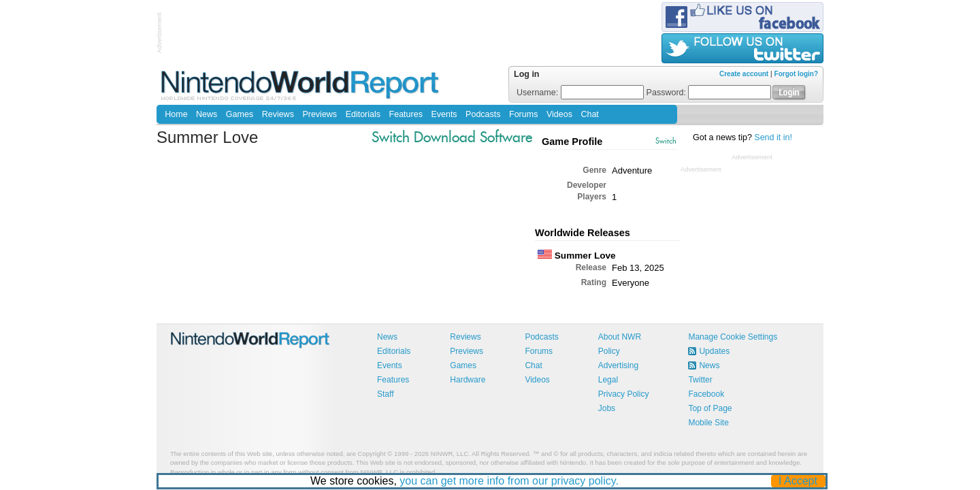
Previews (320, 114)
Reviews (278, 114)
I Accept (799, 481)
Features (406, 114)
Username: (580, 93)
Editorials (363, 114)
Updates (714, 351)
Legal (608, 380)
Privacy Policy (624, 394)
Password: (709, 93)
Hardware (468, 380)
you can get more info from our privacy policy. (510, 481)
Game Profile (572, 142)
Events (444, 114)
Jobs (607, 408)
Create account (744, 74)
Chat (589, 114)
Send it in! (773, 137)
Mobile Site (708, 423)
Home (176, 114)
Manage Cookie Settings (733, 337)
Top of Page (710, 408)
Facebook (706, 394)
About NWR (620, 337)
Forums (523, 114)
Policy (609, 351)
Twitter (700, 380)
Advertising (618, 365)
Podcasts (483, 114)
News (207, 114)
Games (240, 114)
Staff (385, 394)
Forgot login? (796, 74)
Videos (559, 114)
